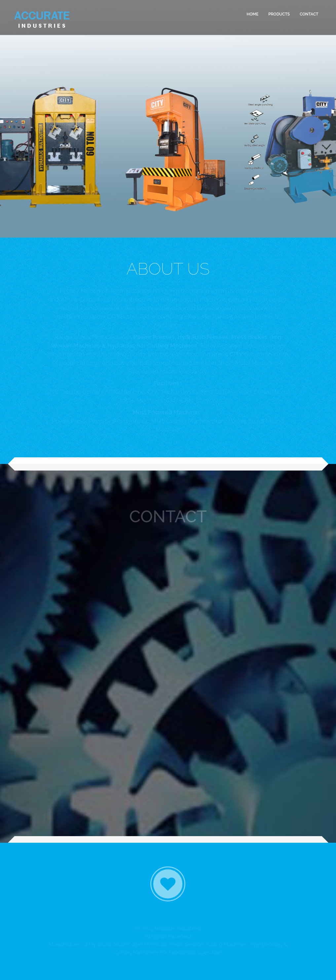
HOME (253, 14)
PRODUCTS (279, 14)
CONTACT (309, 14)
